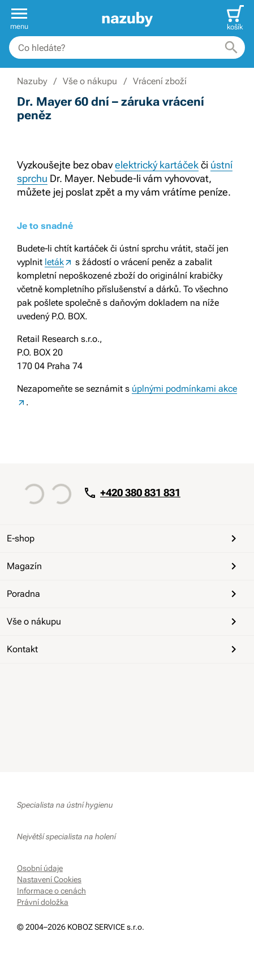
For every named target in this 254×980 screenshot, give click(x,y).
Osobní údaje (40, 868)
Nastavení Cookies (49, 879)
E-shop (124, 539)
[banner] (127, 18)
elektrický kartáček (157, 165)
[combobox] (127, 47)
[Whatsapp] (109, 684)
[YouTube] (54, 684)
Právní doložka (43, 902)
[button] (19, 18)
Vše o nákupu (124, 622)
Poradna (124, 594)
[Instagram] (81, 684)
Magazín (124, 566)
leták (54, 262)
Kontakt (124, 649)
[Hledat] (231, 47)
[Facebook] (27, 684)
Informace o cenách (51, 891)
